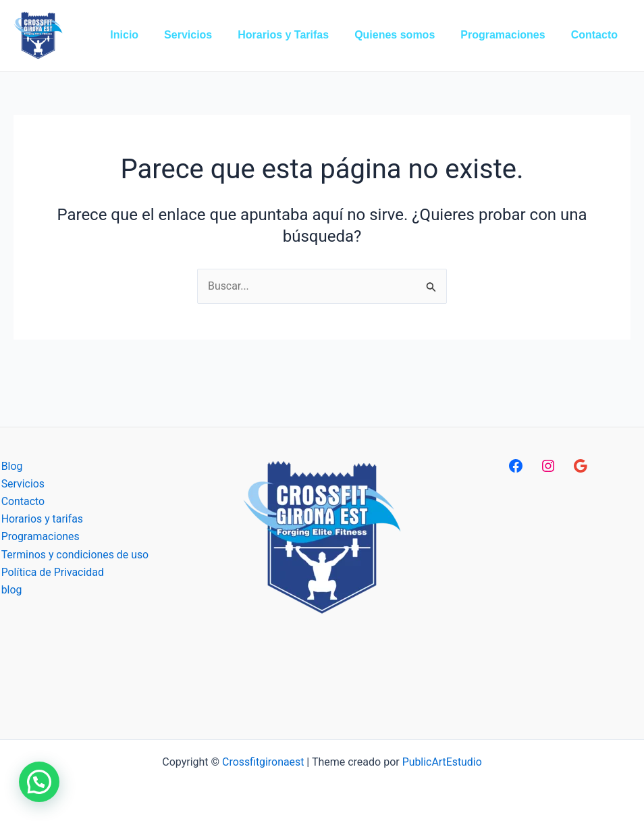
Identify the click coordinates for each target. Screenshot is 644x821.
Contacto (22, 501)
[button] (39, 782)
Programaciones (39, 537)
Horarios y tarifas (41, 520)
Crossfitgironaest (263, 762)
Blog (11, 466)
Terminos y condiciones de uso (74, 555)
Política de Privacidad (52, 573)
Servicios (22, 484)
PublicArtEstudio (442, 762)
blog (10, 590)
